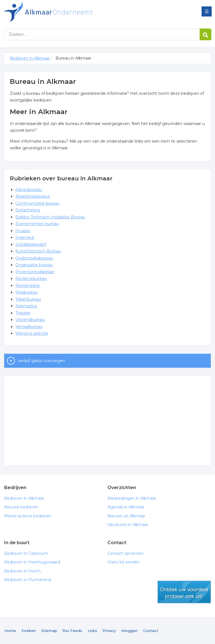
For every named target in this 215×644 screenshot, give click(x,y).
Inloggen (129, 631)
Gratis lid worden (124, 562)
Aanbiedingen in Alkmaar (132, 498)
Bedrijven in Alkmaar (74, 12)
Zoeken (29, 631)
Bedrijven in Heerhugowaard (32, 562)
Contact (151, 631)
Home (10, 631)
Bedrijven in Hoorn (22, 571)
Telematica (26, 306)
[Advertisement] (107, 421)
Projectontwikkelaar (35, 272)
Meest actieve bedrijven (28, 516)
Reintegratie (28, 286)
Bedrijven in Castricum (26, 553)
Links (92, 631)
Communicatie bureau (37, 203)
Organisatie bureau (34, 265)
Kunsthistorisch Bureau (38, 251)
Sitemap (49, 631)
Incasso (23, 231)
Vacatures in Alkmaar (128, 525)
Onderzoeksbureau (34, 258)
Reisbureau (26, 292)
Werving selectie (32, 333)
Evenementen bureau (37, 224)
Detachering (28, 210)
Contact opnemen (126, 553)
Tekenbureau (28, 299)
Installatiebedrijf (31, 244)
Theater (23, 313)
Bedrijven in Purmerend (28, 580)
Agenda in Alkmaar (126, 507)
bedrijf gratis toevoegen (42, 361)
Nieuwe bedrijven (21, 507)
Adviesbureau (29, 190)
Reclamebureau (31, 279)
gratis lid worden (184, 592)
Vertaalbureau (29, 327)
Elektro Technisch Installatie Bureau (50, 217)
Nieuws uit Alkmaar (126, 516)
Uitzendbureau (30, 320)
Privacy (109, 631)
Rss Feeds (72, 631)
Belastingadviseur (33, 196)
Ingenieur (25, 237)
